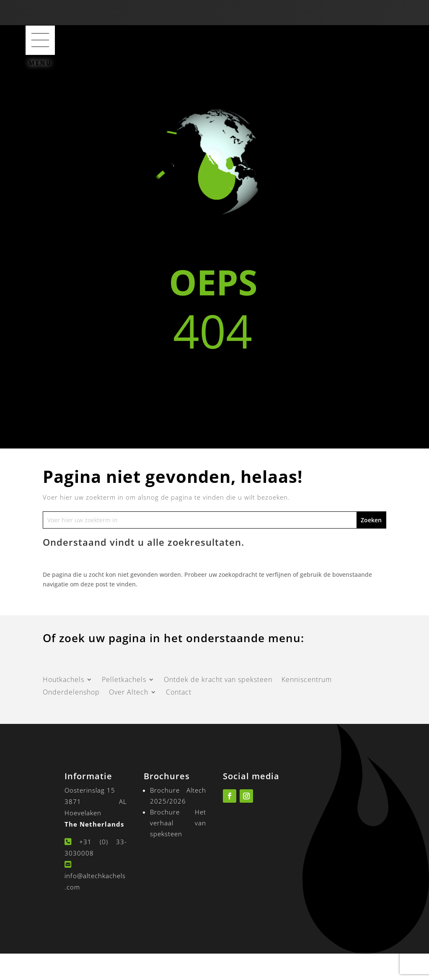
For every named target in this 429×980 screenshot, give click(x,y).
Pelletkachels (124, 680)
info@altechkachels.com (95, 878)
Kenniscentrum (307, 680)
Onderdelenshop (71, 693)
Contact (179, 693)
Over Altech (129, 693)
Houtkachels (63, 680)
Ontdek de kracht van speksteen (218, 680)
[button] (40, 40)
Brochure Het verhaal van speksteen (178, 823)
